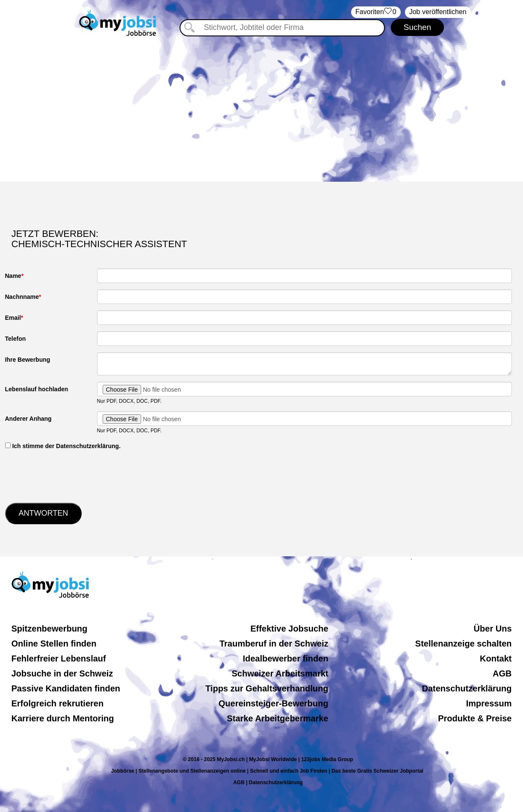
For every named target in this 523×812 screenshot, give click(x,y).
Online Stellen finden (54, 644)
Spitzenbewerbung (50, 629)
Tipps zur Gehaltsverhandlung (267, 688)
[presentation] (70, 475)
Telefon (16, 339)
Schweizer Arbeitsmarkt (280, 673)
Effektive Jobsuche (289, 629)
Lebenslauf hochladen (37, 389)
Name (13, 276)
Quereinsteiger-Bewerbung (273, 703)
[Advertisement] (262, 109)
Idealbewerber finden (286, 658)
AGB (502, 673)
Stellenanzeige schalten (464, 644)
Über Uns (493, 629)
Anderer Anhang (28, 419)
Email (13, 318)
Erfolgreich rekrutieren (58, 703)
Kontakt (496, 658)
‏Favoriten (376, 12)
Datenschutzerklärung (467, 688)
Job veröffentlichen (438, 12)
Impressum (489, 703)
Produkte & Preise (475, 718)
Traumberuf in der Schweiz (274, 644)
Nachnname (22, 297)
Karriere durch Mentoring (63, 718)
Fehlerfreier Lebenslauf (59, 658)
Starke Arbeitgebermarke (278, 718)
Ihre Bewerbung (28, 360)
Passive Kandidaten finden (66, 688)
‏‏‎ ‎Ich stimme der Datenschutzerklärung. (63, 446)
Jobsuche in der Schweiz (62, 673)
